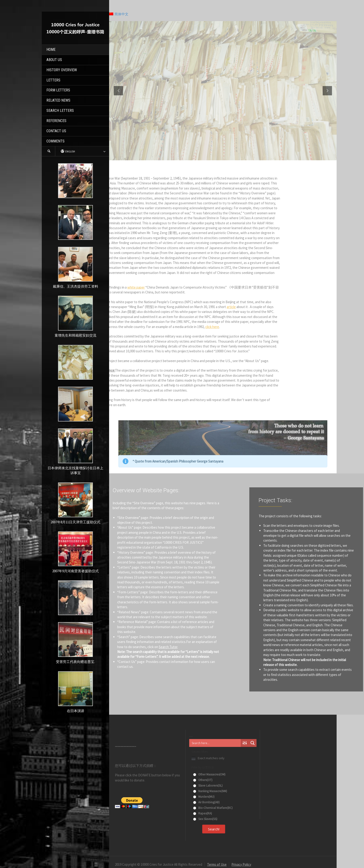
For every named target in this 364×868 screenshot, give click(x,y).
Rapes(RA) (203, 813)
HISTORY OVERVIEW (62, 70)
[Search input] (215, 743)
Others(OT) (203, 780)
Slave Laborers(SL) (208, 786)
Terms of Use (217, 864)
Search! (214, 829)
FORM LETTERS (58, 90)
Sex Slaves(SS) (205, 819)
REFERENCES (56, 121)
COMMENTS (55, 141)
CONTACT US (56, 131)
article (113, 307)
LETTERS (53, 80)
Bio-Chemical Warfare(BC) (213, 808)
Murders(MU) (204, 797)
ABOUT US (54, 60)
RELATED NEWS (58, 100)
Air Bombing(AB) (206, 802)
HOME (51, 50)
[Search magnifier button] (253, 743)
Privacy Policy (241, 864)
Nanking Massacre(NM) (210, 791)
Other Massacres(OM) (209, 774)
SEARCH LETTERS (60, 111)
